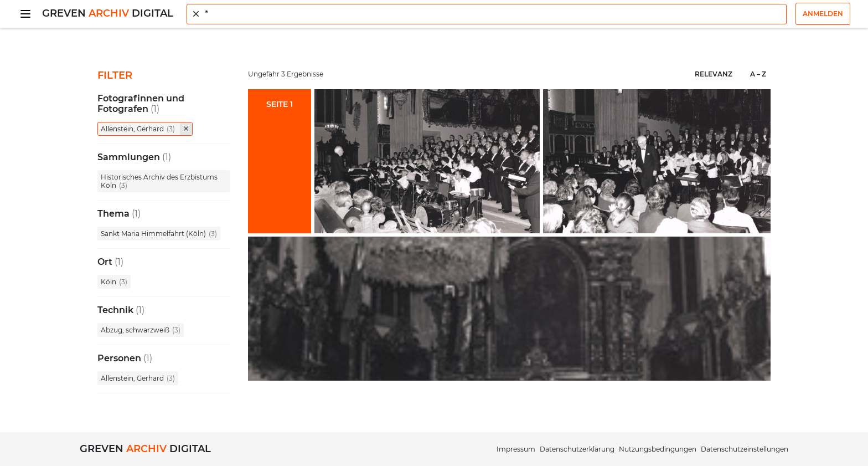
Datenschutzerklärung (577, 449)
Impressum (516, 449)
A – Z (758, 74)
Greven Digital (108, 13)
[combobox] (487, 14)
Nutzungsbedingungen (658, 449)
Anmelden (823, 14)
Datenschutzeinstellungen (745, 449)
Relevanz (714, 74)
